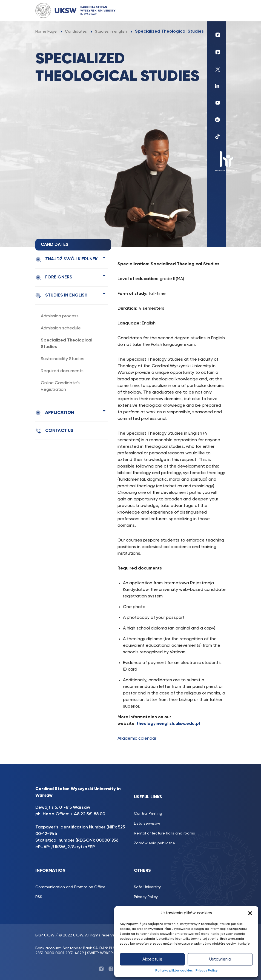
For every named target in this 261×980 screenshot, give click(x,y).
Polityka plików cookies (174, 971)
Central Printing (148, 814)
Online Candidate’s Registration (60, 386)
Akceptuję (152, 959)
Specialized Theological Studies (67, 344)
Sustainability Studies (63, 359)
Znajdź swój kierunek (67, 259)
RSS (39, 897)
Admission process (60, 316)
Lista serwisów (147, 824)
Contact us (54, 431)
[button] (250, 913)
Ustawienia (220, 959)
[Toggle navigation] (216, 11)
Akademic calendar (137, 739)
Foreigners (54, 277)
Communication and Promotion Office (70, 887)
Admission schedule (61, 328)
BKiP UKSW (45, 935)
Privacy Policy (206, 971)
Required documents (62, 371)
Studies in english (61, 296)
